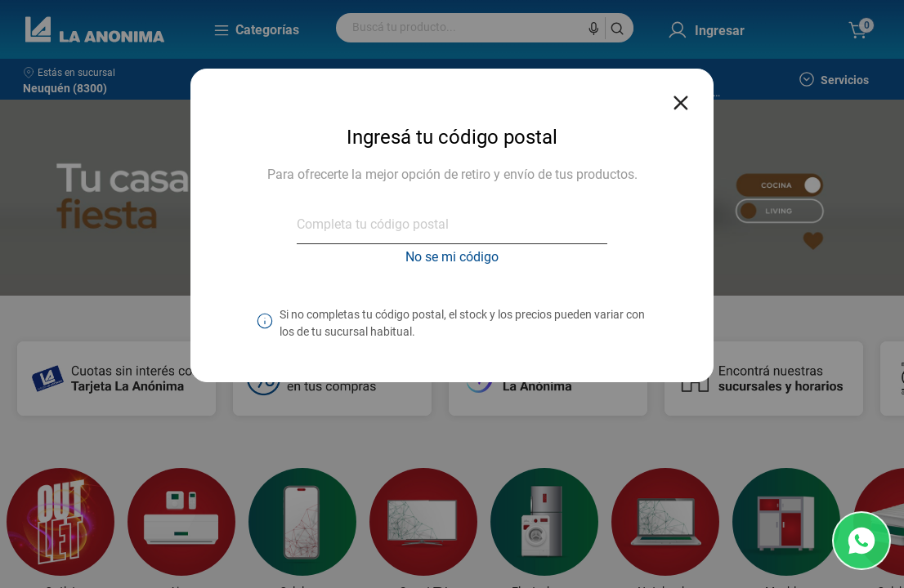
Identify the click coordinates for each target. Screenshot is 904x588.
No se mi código (452, 257)
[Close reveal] (681, 98)
